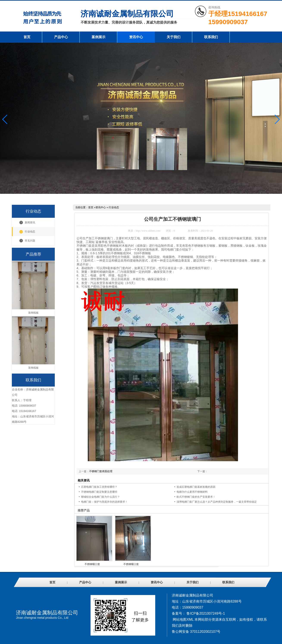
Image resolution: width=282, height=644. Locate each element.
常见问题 (30, 241)
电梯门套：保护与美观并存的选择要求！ (104, 502)
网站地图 (180, 620)
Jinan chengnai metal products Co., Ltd (42, 618)
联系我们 (211, 37)
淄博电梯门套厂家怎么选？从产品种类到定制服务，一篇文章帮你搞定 (217, 502)
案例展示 (99, 37)
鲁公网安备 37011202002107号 (196, 632)
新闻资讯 (30, 223)
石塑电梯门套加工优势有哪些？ (99, 487)
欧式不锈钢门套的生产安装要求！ (196, 497)
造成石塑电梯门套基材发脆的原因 (196, 487)
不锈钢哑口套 (92, 564)
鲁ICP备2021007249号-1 (206, 613)
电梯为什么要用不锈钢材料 (192, 492)
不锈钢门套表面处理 (101, 471)
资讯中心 (136, 37)
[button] (277, 119)
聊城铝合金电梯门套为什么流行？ (100, 497)
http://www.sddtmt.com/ (148, 231)
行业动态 (30, 232)
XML (190, 620)
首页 (27, 37)
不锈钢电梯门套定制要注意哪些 (99, 492)
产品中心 (61, 37)
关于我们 (174, 37)
